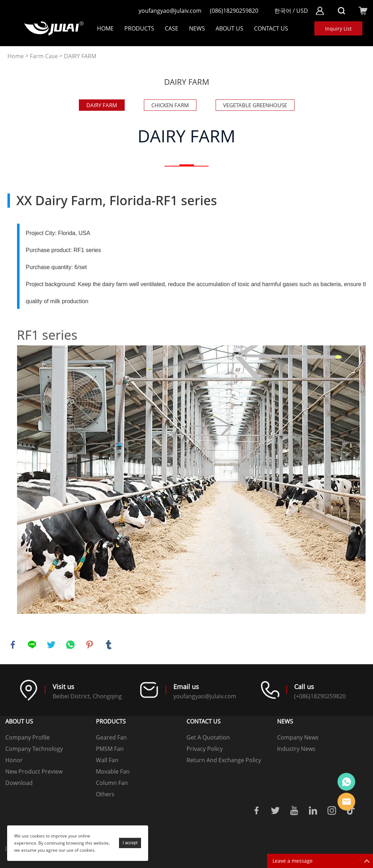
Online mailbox (346, 802)
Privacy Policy (205, 749)
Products (139, 28)
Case (172, 28)
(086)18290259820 (234, 11)
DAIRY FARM (80, 56)
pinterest (90, 645)
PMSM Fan (110, 749)
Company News (298, 737)
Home (105, 28)
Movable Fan (113, 771)
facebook (13, 645)
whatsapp (70, 645)
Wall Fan (107, 760)
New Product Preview (34, 771)
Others (105, 794)
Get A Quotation (208, 737)
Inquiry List (338, 29)
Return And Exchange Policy (224, 760)
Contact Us (271, 28)
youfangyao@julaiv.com (170, 11)
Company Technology (34, 749)
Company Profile (28, 737)
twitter (51, 645)
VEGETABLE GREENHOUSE (255, 105)
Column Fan (112, 783)
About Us (229, 28)
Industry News (296, 749)
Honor (14, 760)
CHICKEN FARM (170, 105)
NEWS (197, 28)
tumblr (109, 645)
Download (19, 783)
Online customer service (346, 782)
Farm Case (44, 56)
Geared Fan (111, 737)
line (32, 645)
